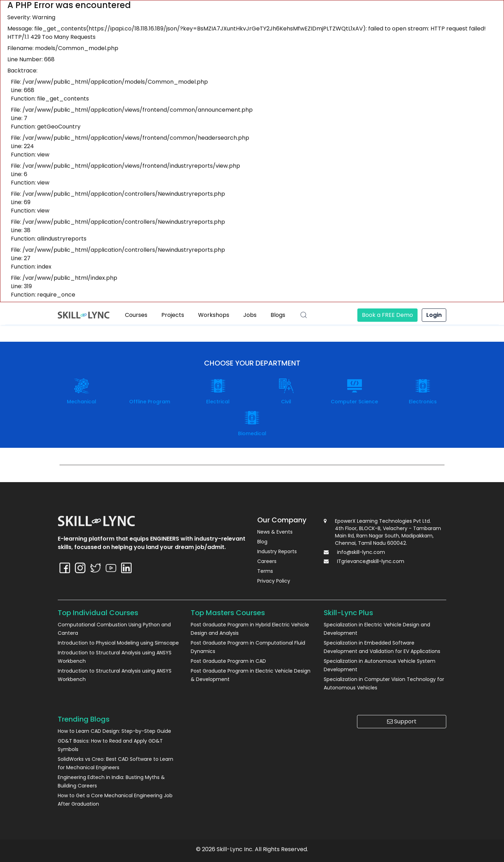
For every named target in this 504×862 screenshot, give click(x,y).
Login (434, 315)
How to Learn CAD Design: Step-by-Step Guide (114, 731)
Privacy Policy (274, 581)
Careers (267, 561)
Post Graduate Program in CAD (228, 661)
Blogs (278, 315)
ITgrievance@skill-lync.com (371, 561)
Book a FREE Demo (387, 315)
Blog (262, 542)
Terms (265, 571)
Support (402, 721)
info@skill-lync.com (361, 552)
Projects (173, 315)
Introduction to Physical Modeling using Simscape (118, 643)
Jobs (250, 315)
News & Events (275, 532)
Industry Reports (277, 551)
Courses (136, 315)
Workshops (214, 315)
